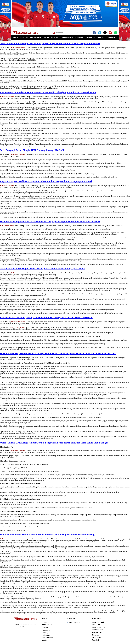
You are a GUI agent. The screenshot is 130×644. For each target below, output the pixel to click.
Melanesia (55, 37)
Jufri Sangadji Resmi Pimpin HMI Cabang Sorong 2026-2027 (32, 150)
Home (15, 37)
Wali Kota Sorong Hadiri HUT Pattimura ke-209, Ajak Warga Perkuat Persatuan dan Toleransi (50, 221)
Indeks (45, 641)
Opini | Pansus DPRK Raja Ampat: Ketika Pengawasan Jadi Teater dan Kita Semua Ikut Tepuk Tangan (54, 443)
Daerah (46, 37)
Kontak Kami (97, 630)
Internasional (35, 37)
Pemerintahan (67, 37)
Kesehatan (90, 37)
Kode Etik (96, 625)
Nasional (24, 37)
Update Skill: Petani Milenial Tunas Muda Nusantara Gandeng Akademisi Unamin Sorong (47, 535)
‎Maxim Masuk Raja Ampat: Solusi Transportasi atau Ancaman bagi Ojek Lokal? (43, 269)
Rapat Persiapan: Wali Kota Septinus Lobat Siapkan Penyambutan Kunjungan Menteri (46, 181)
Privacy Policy (98, 633)
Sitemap (96, 636)
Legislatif (80, 37)
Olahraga (46, 633)
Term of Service (99, 628)
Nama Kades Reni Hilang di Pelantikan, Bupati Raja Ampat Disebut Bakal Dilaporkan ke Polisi (50, 43)
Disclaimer (97, 638)
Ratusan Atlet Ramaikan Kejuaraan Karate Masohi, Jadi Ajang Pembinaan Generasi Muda (48, 92)
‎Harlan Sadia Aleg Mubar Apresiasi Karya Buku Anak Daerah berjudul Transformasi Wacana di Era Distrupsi (58, 353)
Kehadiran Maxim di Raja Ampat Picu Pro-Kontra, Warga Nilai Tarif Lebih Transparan (46, 317)
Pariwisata (112, 37)
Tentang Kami (98, 622)
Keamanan (101, 37)
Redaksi (95, 641)
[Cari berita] (65, 33)
